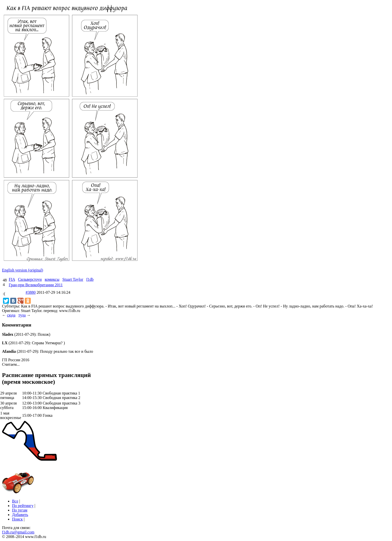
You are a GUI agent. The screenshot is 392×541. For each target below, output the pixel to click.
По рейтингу (23, 506)
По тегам (20, 510)
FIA (12, 279)
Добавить (20, 515)
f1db (90, 279)
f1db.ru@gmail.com (18, 532)
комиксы (52, 279)
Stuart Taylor (73, 279)
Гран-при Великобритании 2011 (36, 285)
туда (22, 315)
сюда (11, 315)
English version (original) (22, 270)
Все (15, 501)
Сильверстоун (30, 279)
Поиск (17, 519)
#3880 (30, 292)
